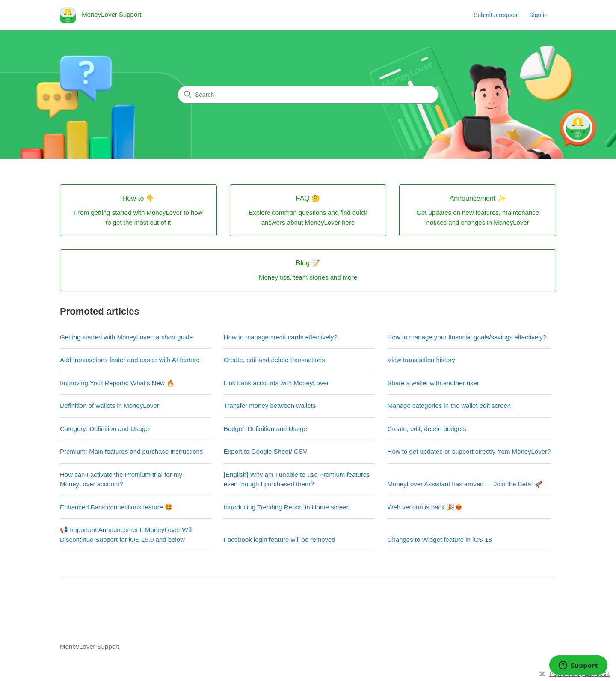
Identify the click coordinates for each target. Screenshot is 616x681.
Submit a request (496, 15)
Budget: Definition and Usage (265, 429)
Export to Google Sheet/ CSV (265, 451)
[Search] (308, 95)
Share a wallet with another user (433, 383)
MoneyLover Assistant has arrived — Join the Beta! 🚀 (465, 484)
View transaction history (421, 360)
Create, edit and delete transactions (274, 360)
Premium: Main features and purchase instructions (131, 451)
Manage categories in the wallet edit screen (449, 406)
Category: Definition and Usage (104, 429)
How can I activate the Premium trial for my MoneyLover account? (121, 479)
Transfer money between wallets (270, 406)
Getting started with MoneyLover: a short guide (126, 337)
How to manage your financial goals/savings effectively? (467, 337)
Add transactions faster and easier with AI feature (130, 360)
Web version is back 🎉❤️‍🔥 (425, 507)
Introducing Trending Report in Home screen (287, 507)
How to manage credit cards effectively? (281, 337)
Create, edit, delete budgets (427, 429)
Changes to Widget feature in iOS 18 (440, 540)
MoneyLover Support (90, 647)
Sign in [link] (538, 15)
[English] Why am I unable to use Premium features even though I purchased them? (297, 479)
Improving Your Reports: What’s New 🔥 (117, 383)
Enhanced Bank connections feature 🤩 (116, 507)
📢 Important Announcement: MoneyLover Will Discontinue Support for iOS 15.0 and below (126, 535)
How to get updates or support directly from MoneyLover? (469, 451)
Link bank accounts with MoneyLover (276, 383)
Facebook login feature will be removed (280, 540)
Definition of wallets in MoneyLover (110, 406)
